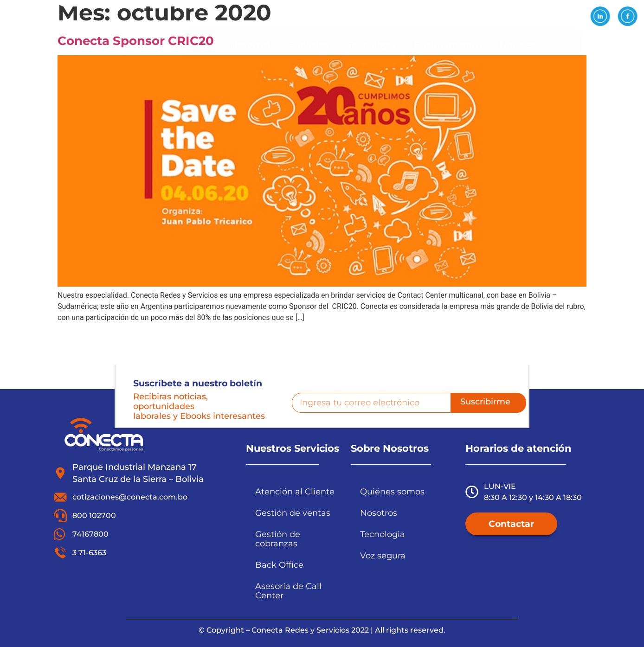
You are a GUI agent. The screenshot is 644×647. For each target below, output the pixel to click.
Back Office (279, 565)
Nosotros (250, 45)
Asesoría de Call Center (288, 591)
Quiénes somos (392, 491)
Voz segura (383, 555)
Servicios (309, 45)
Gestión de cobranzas (278, 539)
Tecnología (372, 45)
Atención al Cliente (295, 491)
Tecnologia (383, 534)
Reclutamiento (448, 45)
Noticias (518, 45)
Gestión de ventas (293, 513)
